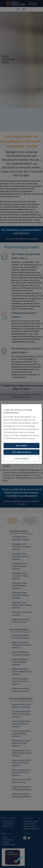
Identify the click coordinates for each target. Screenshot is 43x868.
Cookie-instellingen (21, 459)
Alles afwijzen (21, 446)
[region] (21, 434)
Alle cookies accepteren (21, 452)
